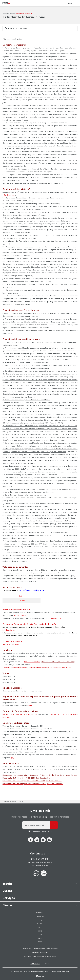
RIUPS (40, 920)
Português (35, 964)
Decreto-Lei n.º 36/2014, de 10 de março (20, 714)
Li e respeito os (40, 831)
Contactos (40, 853)
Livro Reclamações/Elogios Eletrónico (40, 956)
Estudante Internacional (24, 13)
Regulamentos (47, 831)
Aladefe (40, 924)
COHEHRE (40, 927)
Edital (23, 600)
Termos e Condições (11, 644)
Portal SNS (67, 668)
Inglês (47, 964)
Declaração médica (32, 662)
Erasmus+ (40, 916)
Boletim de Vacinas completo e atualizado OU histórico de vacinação (32, 668)
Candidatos (11, 13)
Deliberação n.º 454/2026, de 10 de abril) (58, 662)
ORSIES (40, 931)
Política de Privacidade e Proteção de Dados (40, 948)
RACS (40, 938)
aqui (30, 705)
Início (4, 13)
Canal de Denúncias (40, 952)
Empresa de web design (40, 976)
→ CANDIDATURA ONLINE (13, 641)
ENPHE (40, 942)
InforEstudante (20, 615)
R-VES (40, 935)
